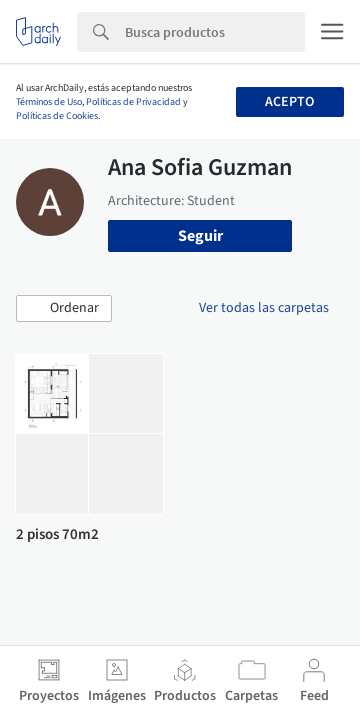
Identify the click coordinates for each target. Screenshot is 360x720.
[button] (64, 309)
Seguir (200, 236)
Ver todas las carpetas (264, 308)
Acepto (289, 102)
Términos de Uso (49, 102)
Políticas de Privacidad (133, 102)
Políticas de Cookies (57, 116)
